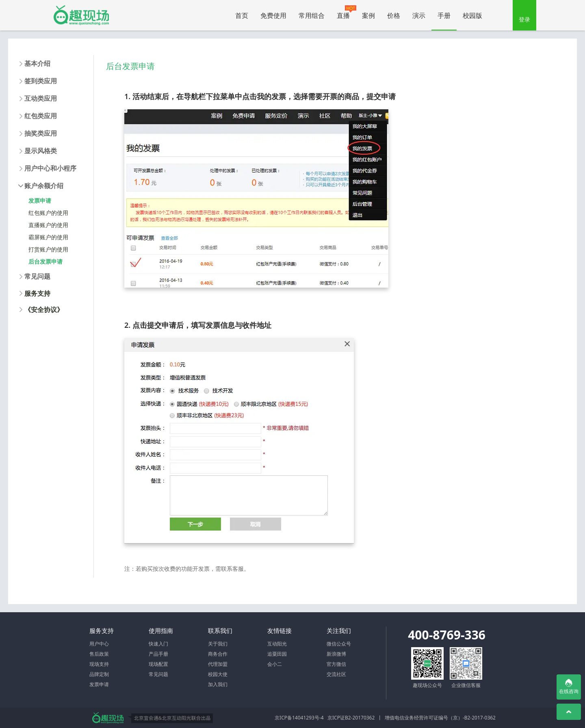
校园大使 (218, 674)
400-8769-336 (447, 635)
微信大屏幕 (81, 15)
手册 (444, 15)
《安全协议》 (44, 310)
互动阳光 (277, 644)
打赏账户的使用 (48, 249)
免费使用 (273, 15)
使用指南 (161, 630)
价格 (394, 15)
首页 (242, 15)
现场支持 (99, 664)
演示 (419, 15)
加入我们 (218, 684)
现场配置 (158, 664)
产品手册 (158, 654)
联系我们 (220, 630)
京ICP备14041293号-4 (299, 718)
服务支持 (37, 293)
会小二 (275, 664)
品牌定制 (99, 674)
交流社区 (336, 674)
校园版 (472, 15)
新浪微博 (336, 654)
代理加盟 (218, 664)
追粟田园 (277, 654)
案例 (368, 15)
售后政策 (99, 654)
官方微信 (336, 664)
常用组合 (312, 15)
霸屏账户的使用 (48, 237)
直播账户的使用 (48, 225)
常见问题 (158, 674)
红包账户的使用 (48, 213)
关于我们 (218, 644)
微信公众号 (339, 644)
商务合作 (218, 654)
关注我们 (339, 630)
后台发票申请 (45, 261)
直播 (346, 13)
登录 (524, 19)
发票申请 (40, 200)
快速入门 (158, 644)
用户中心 (99, 644)
